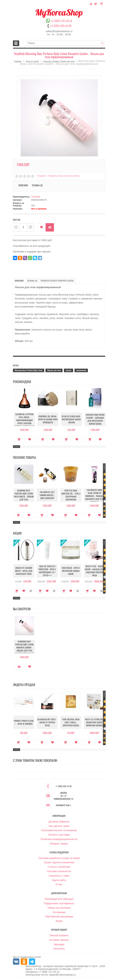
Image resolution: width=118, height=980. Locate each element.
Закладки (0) (96, 3)
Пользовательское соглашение (59, 830)
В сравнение (31, 591)
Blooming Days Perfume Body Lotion (29, 370)
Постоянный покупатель (91, 3)
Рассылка (59, 949)
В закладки (41, 227)
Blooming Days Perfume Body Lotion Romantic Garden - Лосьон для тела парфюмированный (24, 647)
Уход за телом (32, 61)
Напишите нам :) (63, 805)
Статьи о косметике (59, 867)
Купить (19, 439)
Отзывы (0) (37, 185)
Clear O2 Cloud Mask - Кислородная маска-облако (71, 419)
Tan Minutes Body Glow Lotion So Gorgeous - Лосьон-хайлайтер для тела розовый (94, 496)
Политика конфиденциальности (59, 839)
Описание (23, 185)
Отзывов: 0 (42, 176)
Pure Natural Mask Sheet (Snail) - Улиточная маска (71, 722)
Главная (18, 61)
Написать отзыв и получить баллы (64, 176)
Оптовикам (59, 912)
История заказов (59, 940)
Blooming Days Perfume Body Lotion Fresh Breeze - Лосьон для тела (24, 495)
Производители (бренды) (59, 899)
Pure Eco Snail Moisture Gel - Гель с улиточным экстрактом (71, 495)
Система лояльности (59, 871)
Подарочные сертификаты (59, 904)
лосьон (68, 370)
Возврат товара (59, 844)
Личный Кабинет (59, 936)
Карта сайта (59, 880)
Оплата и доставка (59, 835)
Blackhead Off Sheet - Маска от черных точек (47, 722)
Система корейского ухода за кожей (59, 858)
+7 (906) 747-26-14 (61, 21)
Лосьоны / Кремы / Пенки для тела (59, 61)
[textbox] (65, 43)
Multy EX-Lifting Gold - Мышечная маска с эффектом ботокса (94, 722)
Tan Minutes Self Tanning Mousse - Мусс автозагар (47, 495)
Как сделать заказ (59, 826)
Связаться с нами (59, 876)
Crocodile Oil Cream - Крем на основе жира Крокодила (47, 419)
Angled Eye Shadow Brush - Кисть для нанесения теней (24, 571)
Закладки (59, 945)
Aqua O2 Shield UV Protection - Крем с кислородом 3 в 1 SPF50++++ (47, 571)
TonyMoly (36, 197)
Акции (59, 921)
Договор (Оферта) (59, 822)
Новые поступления (59, 908)
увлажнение (81, 370)
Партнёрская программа (59, 917)
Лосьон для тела (54, 370)
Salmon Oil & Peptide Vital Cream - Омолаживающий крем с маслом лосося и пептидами (24, 420)
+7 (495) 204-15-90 (61, 26)
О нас (59, 885)
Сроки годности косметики (59, 863)
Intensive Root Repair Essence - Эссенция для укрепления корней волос (94, 419)
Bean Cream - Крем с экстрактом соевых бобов (71, 571)
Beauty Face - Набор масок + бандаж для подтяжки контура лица (94, 571)
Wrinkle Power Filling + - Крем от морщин (24, 722)
